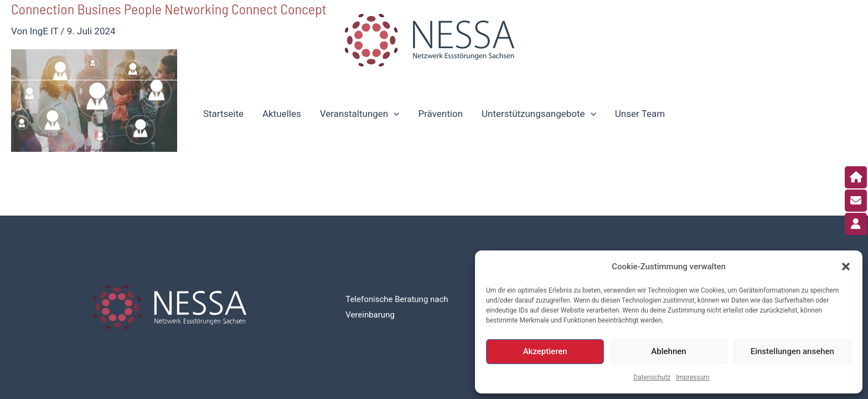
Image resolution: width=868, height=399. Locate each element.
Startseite (223, 114)
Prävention (440, 114)
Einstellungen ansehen (792, 351)
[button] (846, 267)
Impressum (693, 377)
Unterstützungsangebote (539, 114)
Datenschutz (652, 377)
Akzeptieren (545, 351)
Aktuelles (282, 114)
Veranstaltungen (360, 114)
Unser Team (640, 114)
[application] (394, 114)
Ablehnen (668, 351)
